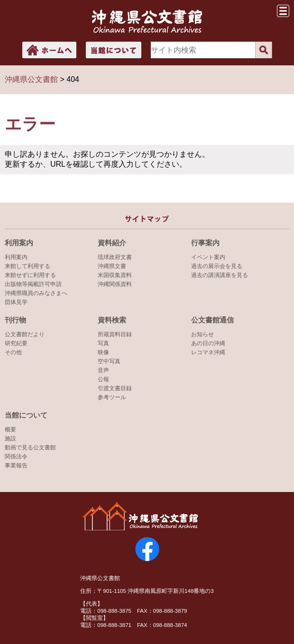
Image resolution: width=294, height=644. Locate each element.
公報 (103, 379)
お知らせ (202, 334)
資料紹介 (112, 243)
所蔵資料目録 (115, 334)
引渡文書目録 (115, 388)
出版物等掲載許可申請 (33, 284)
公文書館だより (25, 334)
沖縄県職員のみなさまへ (36, 293)
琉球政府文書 (115, 257)
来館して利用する (28, 266)
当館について (26, 415)
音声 (103, 370)
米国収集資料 (115, 275)
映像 (103, 352)
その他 (13, 352)
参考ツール (112, 397)
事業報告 (16, 465)
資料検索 (112, 320)
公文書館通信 (212, 320)
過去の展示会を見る (217, 266)
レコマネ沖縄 (208, 352)
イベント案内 (208, 257)
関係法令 (16, 456)
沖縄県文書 (112, 266)
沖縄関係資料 (115, 284)
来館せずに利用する (30, 275)
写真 (103, 343)
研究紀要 (16, 343)
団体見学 (16, 302)
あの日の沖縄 (208, 343)
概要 (10, 429)
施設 (10, 438)
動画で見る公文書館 (30, 447)
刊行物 (15, 320)
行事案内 (205, 243)
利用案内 (19, 243)
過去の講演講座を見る (220, 275)
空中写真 (109, 361)
